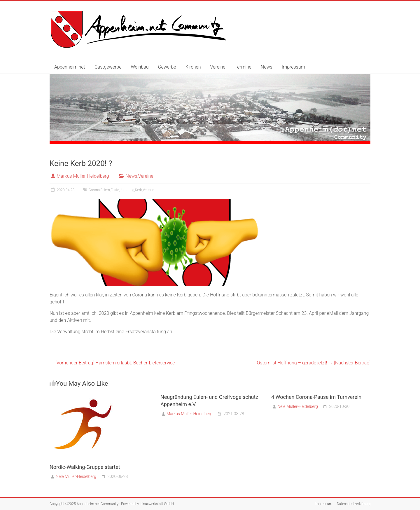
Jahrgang (127, 190)
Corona (94, 190)
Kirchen (193, 67)
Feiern (105, 190)
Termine (243, 67)
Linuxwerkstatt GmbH (157, 504)
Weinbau (140, 67)
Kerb (139, 190)
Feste (115, 190)
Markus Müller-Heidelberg (83, 176)
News (267, 67)
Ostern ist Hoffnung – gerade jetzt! (314, 363)
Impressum (293, 67)
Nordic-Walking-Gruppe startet (85, 467)
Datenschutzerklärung (354, 504)
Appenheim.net (70, 67)
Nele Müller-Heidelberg (76, 476)
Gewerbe (167, 67)
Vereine (218, 67)
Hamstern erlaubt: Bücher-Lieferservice (112, 363)
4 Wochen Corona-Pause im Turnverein (316, 397)
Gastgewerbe (108, 67)
